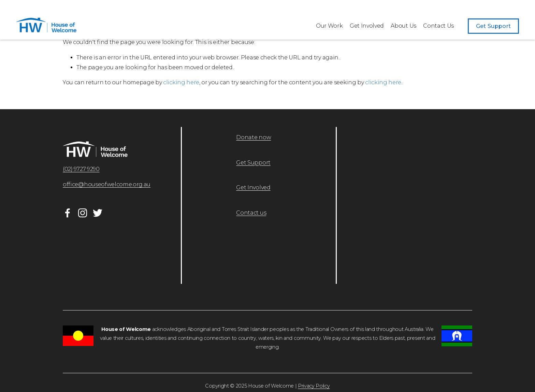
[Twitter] (98, 213)
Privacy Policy (314, 386)
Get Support (494, 26)
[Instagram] (83, 213)
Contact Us (438, 26)
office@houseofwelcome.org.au (107, 184)
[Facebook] (68, 213)
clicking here (181, 82)
